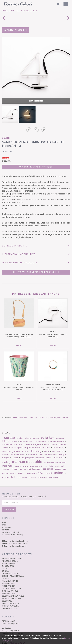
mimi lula (49, 457)
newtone (18, 460)
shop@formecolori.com (11, 628)
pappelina (48, 460)
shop (4, 516)
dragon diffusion (32, 439)
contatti (6, 521)
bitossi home (9, 432)
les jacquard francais (32, 449)
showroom (6, 518)
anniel (20, 429)
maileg (6, 453)
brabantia (7, 436)
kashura (6, 446)
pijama (58, 460)
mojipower (7, 460)
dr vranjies (16, 439)
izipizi (61, 442)
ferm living (58, 439)
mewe (18, 457)
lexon (49, 449)
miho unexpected (33, 457)
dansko (47, 436)
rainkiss (20, 465)
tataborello (22, 469)
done (54, 436)
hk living (36, 442)
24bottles (9, 429)
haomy (25, 442)
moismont (60, 457)
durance (46, 439)
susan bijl (9, 468)
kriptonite (32, 446)
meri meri (7, 457)
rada (12, 464)
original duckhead (32, 460)
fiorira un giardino (11, 442)
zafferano (54, 469)
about (5, 513)
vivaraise (43, 469)
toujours (32, 469)
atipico (28, 429)
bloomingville (26, 433)
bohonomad (41, 433)
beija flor (47, 429)
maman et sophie (27, 453)
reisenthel (31, 465)
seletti (59, 464)
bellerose (60, 429)
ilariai (46, 442)
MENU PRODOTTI (15, 30)
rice (40, 464)
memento (60, 453)
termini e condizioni (10, 523)
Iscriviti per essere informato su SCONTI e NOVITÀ (36, 486)
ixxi (53, 443)
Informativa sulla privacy (13, 526)
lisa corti (59, 449)
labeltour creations (48, 446)
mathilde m (49, 453)
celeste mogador (33, 436)
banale (36, 429)
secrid (49, 464)
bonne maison (57, 433)
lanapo (15, 449)
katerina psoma (18, 446)
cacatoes (18, 436)
